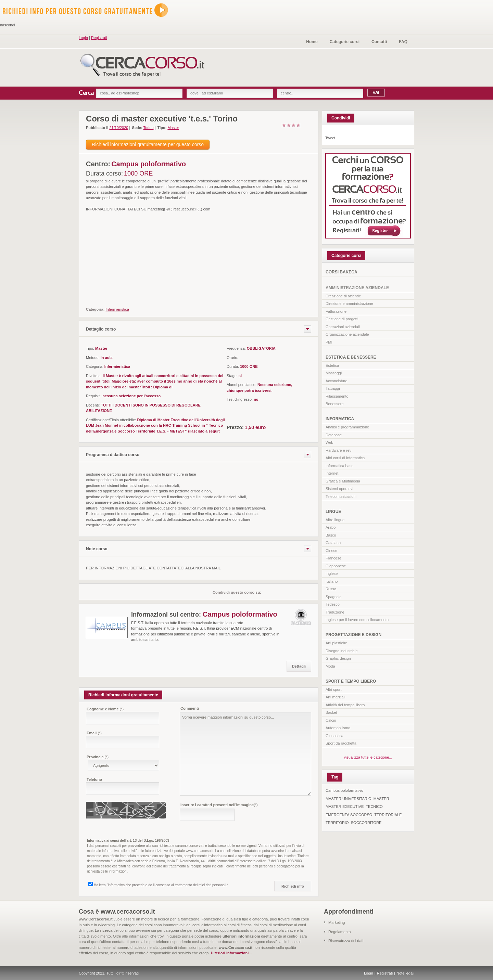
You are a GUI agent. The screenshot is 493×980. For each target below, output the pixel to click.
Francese (333, 558)
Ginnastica (334, 736)
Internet (332, 473)
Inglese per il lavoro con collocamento (357, 620)
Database (334, 435)
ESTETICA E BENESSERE (351, 357)
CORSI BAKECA (342, 272)
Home (312, 42)
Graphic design (338, 658)
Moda (330, 666)
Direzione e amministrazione (349, 304)
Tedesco (333, 604)
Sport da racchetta (341, 743)
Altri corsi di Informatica (345, 458)
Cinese (331, 551)
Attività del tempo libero (345, 705)
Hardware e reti (338, 450)
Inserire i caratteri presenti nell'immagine (219, 805)
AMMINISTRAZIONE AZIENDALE (357, 288)
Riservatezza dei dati (346, 941)
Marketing (337, 923)
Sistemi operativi (339, 489)
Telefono (94, 779)
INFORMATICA (340, 419)
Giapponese (336, 566)
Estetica (332, 365)
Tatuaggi (333, 388)
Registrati (99, 38)
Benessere (335, 404)
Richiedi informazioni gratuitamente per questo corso (148, 144)
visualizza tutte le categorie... (368, 757)
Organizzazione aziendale (347, 334)
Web (329, 442)
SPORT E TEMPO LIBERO (351, 681)
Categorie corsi (345, 42)
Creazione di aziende (343, 296)
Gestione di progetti (342, 319)
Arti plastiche (336, 643)
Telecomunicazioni (341, 497)
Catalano (333, 543)
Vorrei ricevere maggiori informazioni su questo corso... (245, 754)
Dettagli (299, 666)
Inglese (332, 573)
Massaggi (334, 373)
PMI (329, 342)
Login (83, 38)
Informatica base (339, 466)
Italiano (332, 581)
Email (94, 733)
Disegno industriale (342, 651)
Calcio (331, 720)
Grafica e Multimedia (343, 481)
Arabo (331, 527)
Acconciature (337, 381)
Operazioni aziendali (343, 327)
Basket (331, 712)
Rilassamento (337, 396)
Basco (331, 535)
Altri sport (333, 689)
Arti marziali (335, 697)
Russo (331, 589)
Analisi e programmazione (347, 427)
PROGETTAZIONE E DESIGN (353, 635)
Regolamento (339, 932)
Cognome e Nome (105, 709)
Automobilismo (338, 728)
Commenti (190, 708)
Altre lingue (335, 520)
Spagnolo (334, 597)
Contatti (379, 42)
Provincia (98, 757)
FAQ (403, 42)
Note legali (405, 973)
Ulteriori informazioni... (231, 953)
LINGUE (333, 512)
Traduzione (335, 612)
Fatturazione (336, 311)
